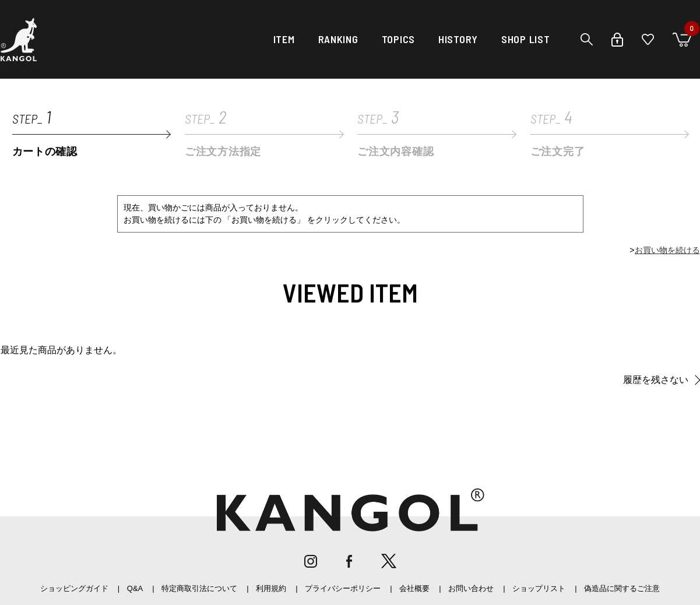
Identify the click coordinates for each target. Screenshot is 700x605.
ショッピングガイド (74, 588)
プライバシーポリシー (343, 588)
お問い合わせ (471, 588)
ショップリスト (539, 588)
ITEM (284, 39)
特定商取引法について (199, 588)
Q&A (135, 588)
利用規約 (271, 588)
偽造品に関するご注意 (622, 588)
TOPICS (398, 39)
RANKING (338, 39)
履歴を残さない (656, 380)
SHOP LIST (525, 39)
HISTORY (458, 39)
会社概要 (414, 588)
